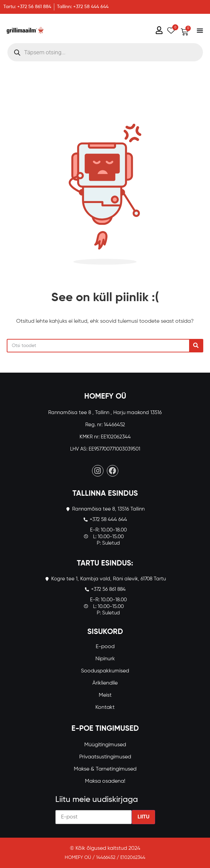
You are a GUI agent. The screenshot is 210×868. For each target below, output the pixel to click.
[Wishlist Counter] (170, 30)
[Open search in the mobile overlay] (105, 52)
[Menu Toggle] (200, 30)
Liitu (143, 817)
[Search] (196, 346)
